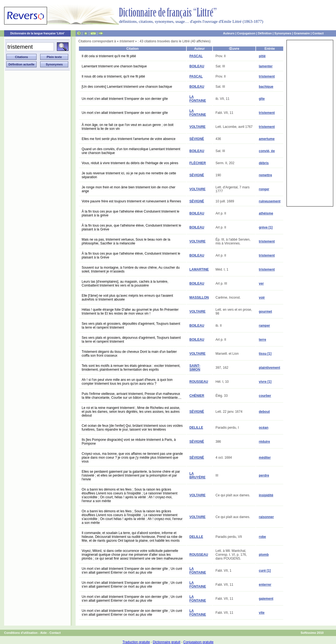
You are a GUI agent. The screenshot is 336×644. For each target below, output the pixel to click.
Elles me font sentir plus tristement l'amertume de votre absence (129, 139)
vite (262, 613)
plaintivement (269, 368)
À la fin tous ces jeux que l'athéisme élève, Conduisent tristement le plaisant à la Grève (131, 255)
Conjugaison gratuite (198, 642)
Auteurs (229, 33)
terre (262, 340)
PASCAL (196, 56)
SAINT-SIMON (195, 368)
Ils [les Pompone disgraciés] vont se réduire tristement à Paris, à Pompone (129, 442)
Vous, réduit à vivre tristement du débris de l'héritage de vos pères (130, 163)
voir (262, 298)
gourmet (265, 312)
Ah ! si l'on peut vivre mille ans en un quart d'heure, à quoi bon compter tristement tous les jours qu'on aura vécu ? (127, 382)
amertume (267, 139)
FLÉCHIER (198, 163)
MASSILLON (199, 298)
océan (264, 428)
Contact (318, 33)
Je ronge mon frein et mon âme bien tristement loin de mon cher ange (129, 189)
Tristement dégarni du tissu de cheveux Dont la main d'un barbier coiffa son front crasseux (129, 354)
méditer (265, 458)
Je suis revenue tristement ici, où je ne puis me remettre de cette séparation (129, 175)
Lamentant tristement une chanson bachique (114, 66)
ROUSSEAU (199, 382)
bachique (266, 87)
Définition (265, 33)
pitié (262, 56)
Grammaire (302, 33)
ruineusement (270, 201)
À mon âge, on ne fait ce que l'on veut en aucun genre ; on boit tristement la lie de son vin (128, 127)
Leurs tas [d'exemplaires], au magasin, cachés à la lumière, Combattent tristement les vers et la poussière (125, 284)
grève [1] (266, 227)
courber (265, 396)
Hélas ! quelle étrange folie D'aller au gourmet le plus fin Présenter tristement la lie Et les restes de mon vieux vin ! (130, 312)
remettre (265, 175)
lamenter (266, 66)
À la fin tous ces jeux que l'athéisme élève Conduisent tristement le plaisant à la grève (130, 213)
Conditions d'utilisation (21, 633)
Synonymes (283, 33)
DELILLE (196, 428)
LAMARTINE (199, 269)
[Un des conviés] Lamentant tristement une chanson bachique (127, 87)
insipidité (266, 495)
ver (261, 284)
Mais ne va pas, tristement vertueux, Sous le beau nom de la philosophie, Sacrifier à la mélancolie (126, 241)
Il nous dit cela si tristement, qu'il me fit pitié (113, 76)
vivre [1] (265, 382)
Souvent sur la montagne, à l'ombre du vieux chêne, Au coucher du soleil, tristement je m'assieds (131, 269)
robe (262, 537)
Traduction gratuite (136, 642)
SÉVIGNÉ (197, 139)
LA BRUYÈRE (198, 475)
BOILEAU (197, 66)
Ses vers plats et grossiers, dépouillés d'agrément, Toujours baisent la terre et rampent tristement (131, 326)
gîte (262, 99)
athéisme (266, 213)
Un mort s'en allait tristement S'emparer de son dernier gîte (125, 99)
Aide (43, 633)
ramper (264, 326)
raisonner (266, 517)
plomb (264, 555)
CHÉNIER (197, 396)
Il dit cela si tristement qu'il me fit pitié (109, 56)
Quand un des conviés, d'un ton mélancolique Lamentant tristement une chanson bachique (131, 151)
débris (264, 163)
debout (264, 412)
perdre (264, 475)
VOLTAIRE (198, 127)
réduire (264, 442)
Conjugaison (246, 33)
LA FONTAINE (198, 99)
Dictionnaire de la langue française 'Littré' (37, 33)
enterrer (265, 585)
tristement (267, 76)
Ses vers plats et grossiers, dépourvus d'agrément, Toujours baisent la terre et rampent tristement (131, 340)
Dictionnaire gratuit (167, 642)
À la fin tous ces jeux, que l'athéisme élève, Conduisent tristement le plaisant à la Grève (131, 227)
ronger (264, 189)
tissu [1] (265, 354)
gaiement (266, 599)
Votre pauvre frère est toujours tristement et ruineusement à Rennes (131, 201)
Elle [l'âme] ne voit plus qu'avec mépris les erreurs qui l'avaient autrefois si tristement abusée (127, 298)
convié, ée (267, 151)
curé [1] (265, 571)
